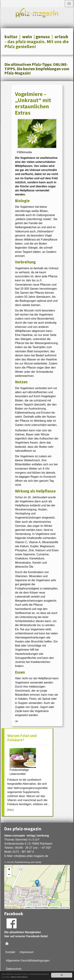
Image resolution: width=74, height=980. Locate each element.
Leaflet (28, 907)
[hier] (10, 810)
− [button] (9, 875)
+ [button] (9, 870)
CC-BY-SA (64, 907)
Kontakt (10, 952)
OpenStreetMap (41, 907)
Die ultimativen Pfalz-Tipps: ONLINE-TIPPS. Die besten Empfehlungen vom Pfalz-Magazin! (37, 69)
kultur (11, 37)
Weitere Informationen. (19, 977)
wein (27, 37)
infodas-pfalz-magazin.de (31, 856)
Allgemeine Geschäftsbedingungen (28, 961)
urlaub (61, 37)
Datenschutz (14, 969)
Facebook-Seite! (37, 936)
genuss (43, 37)
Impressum (27, 952)
